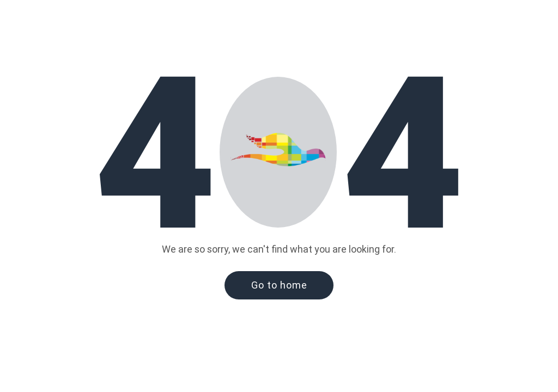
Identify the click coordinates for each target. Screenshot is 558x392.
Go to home (279, 285)
